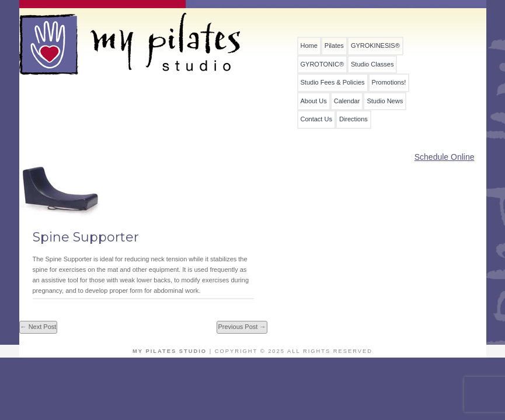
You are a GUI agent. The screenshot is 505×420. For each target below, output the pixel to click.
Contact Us (316, 119)
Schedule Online (445, 157)
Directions (353, 119)
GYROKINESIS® (375, 46)
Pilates (334, 46)
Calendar (347, 101)
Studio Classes (372, 64)
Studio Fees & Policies (333, 83)
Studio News (385, 101)
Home (309, 46)
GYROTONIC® (323, 64)
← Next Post (39, 327)
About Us (314, 101)
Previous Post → (242, 327)
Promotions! (389, 83)
